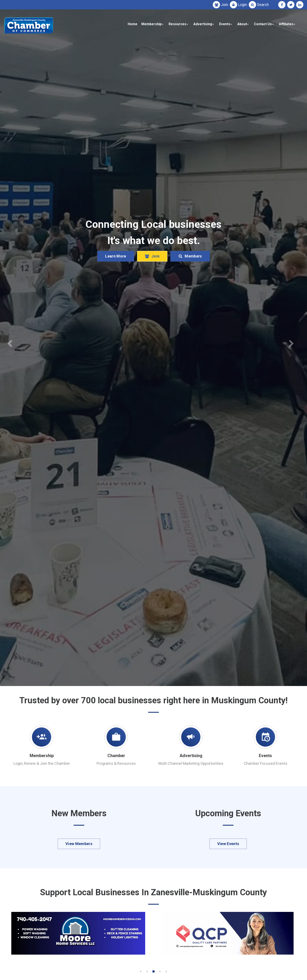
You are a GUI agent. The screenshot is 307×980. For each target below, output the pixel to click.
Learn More (116, 256)
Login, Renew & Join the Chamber (42, 763)
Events (225, 24)
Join (224, 5)
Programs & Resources (116, 763)
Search (263, 5)
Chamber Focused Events (266, 763)
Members (190, 256)
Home (133, 24)
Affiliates (286, 24)
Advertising (203, 24)
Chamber (116, 756)
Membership (151, 24)
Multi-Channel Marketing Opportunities (191, 763)
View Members (79, 844)
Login (243, 5)
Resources (177, 24)
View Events (228, 844)
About (242, 24)
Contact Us (263, 24)
